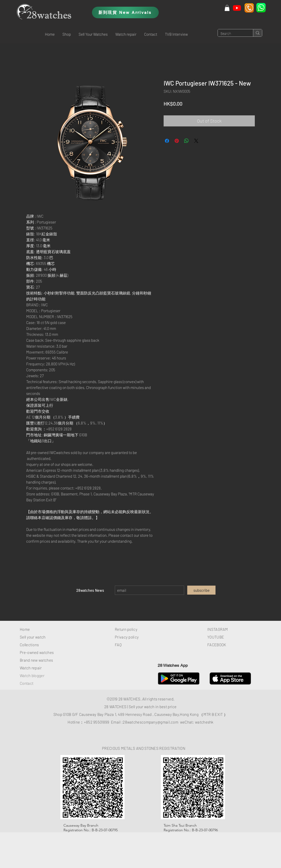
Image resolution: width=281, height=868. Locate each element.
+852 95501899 (97, 722)
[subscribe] (201, 590)
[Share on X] (196, 141)
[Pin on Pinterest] (177, 141)
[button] (67, 34)
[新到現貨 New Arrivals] (125, 12)
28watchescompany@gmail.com (151, 722)
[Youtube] (237, 8)
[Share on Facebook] (167, 141)
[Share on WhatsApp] (186, 141)
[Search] (231, 34)
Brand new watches (36, 660)
